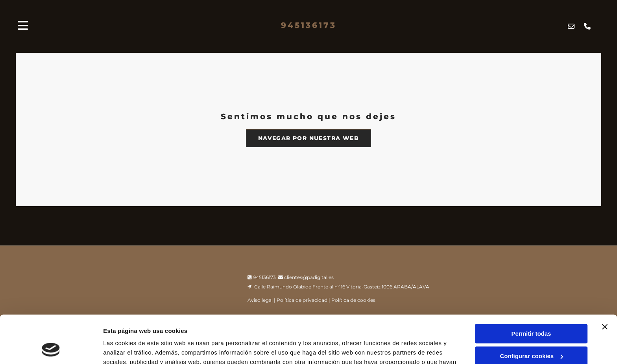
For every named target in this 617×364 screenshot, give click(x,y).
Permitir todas (531, 289)
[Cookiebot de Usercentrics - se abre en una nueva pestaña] (51, 349)
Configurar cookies (531, 311)
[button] (308, 138)
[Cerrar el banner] (605, 282)
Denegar (531, 334)
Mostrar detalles (126, 348)
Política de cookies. (303, 327)
